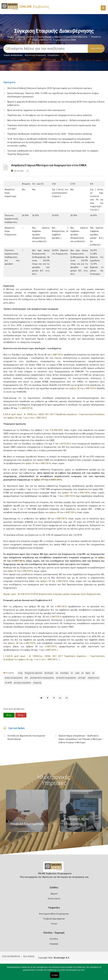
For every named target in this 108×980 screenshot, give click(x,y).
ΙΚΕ (57, 673)
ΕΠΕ (26, 678)
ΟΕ (72, 673)
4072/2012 (66, 444)
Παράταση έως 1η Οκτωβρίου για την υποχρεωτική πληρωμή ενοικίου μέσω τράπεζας (50, 115)
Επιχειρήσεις (53, 55)
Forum (54, 924)
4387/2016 (58, 355)
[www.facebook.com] (48, 698)
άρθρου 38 (74, 388)
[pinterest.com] (54, 698)
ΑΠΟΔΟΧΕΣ (49, 673)
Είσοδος (54, 939)
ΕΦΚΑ (88, 673)
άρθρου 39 (46, 581)
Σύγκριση (37, 683)
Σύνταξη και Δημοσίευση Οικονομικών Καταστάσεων (26, 737)
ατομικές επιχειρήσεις (66, 678)
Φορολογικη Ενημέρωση (35, 55)
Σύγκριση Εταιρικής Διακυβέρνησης (71, 37)
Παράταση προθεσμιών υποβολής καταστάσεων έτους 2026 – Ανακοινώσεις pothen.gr (50, 134)
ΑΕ (93, 673)
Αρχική (11, 37)
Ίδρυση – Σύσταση (26, 37)
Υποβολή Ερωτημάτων (54, 919)
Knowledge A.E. (62, 958)
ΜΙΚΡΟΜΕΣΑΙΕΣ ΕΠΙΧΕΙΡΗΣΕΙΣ (42, 678)
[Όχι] (104, 973)
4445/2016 (27, 408)
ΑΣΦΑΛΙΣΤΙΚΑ (93, 678)
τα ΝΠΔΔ (8, 683)
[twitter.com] (41, 698)
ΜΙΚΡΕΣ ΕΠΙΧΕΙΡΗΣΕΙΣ (14, 678)
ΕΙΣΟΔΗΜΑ (64, 673)
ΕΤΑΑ (20, 673)
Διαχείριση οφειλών (34, 673)
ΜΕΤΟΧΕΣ (82, 678)
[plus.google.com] (60, 698)
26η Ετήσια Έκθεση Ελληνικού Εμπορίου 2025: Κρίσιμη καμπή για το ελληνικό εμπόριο (50, 88)
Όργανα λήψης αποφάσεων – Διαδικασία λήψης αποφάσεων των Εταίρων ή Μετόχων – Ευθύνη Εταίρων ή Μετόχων (81, 739)
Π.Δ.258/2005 (56, 430)
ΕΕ (82, 673)
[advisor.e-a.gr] (67, 698)
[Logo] (54, 868)
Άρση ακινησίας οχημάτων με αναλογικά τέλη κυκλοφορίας (36, 110)
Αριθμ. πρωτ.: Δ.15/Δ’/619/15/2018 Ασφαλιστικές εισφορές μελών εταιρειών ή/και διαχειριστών (52, 594)
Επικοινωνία (54, 899)
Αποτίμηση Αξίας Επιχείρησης (54, 914)
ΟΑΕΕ (77, 673)
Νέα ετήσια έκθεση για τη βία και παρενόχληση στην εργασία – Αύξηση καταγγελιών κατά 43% (53, 120)
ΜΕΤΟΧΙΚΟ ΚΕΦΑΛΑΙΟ (22, 683)
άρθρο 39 (30, 463)
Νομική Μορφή (44, 37)
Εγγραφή (54, 944)
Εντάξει (55, 975)
